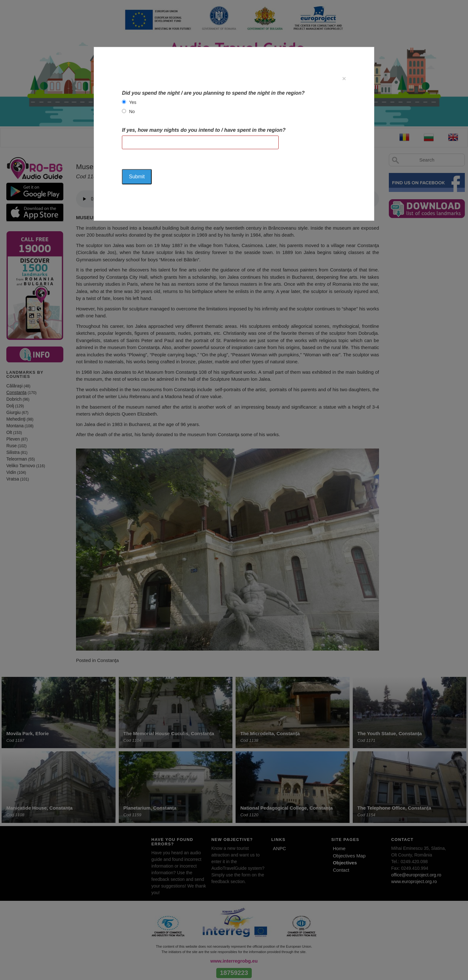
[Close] (344, 78)
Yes (133, 102)
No (132, 111)
